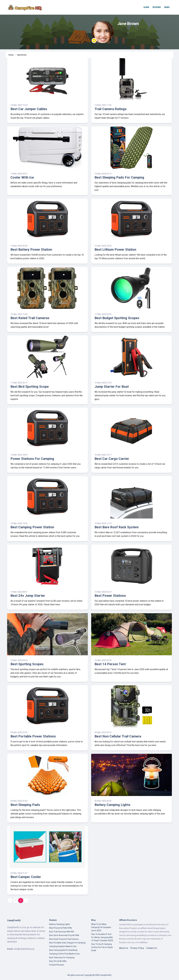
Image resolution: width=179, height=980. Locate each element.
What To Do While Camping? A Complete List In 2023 (101, 927)
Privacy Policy (137, 948)
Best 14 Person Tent (110, 664)
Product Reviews (57, 965)
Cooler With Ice (22, 177)
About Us (124, 948)
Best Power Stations (110, 596)
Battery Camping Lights (112, 805)
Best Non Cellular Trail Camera (118, 736)
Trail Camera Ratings (111, 109)
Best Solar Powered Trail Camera (64, 939)
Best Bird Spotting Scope (30, 387)
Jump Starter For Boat (112, 387)
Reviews (157, 7)
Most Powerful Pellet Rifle (61, 928)
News (167, 7)
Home (146, 7)
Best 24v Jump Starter (28, 596)
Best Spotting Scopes (27, 664)
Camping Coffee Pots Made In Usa (64, 954)
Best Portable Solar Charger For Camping (67, 943)
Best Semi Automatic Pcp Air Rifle (64, 935)
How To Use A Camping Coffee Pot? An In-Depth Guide (102, 947)
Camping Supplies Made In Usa (63, 946)
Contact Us (152, 948)
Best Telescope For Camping (62, 958)
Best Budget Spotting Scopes (117, 318)
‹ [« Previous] (10, 900)
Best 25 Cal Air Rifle (58, 961)
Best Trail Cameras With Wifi (62, 932)
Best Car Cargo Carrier (112, 459)
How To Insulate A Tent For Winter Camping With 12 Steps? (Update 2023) (102, 937)
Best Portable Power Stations (33, 736)
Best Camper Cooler (26, 877)
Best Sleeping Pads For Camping (119, 177)
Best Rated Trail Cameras (30, 318)
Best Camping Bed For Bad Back (63, 950)
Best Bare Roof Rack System (117, 527)
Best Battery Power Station (31, 250)
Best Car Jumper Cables (29, 109)
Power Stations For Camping (32, 459)
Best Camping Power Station (32, 527)
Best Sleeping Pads (25, 805)
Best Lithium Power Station (115, 250)
